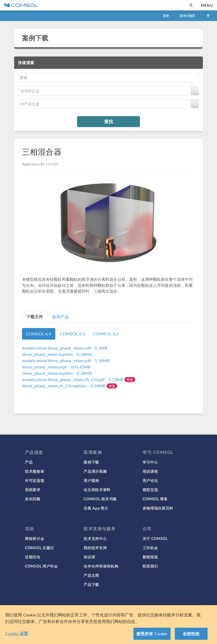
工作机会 (150, 548)
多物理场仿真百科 (158, 508)
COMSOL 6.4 (39, 334)
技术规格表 (35, 471)
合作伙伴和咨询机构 (101, 566)
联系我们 (150, 566)
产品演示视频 (95, 471)
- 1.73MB (73, 379)
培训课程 (150, 471)
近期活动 (33, 557)
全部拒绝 (191, 634)
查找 (108, 121)
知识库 (89, 557)
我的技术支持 (95, 548)
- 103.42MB (56, 367)
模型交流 (150, 490)
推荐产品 (61, 317)
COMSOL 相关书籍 (100, 499)
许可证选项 (35, 480)
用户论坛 (150, 480)
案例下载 (35, 38)
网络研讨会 (35, 538)
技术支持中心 (95, 538)
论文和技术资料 (97, 490)
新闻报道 (150, 557)
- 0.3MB (65, 348)
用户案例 (91, 480)
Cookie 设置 (17, 633)
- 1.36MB (66, 360)
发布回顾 (33, 499)
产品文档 (91, 575)
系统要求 (33, 490)
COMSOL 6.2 (106, 334)
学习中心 (150, 462)
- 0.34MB (57, 354)
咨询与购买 (188, 16)
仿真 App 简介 (96, 508)
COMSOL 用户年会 (41, 566)
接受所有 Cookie (152, 634)
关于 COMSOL (155, 538)
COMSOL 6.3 (72, 334)
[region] (108, 625)
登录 (166, 16)
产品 (29, 462)
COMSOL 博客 (155, 499)
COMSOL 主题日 (39, 548)
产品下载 (91, 584)
